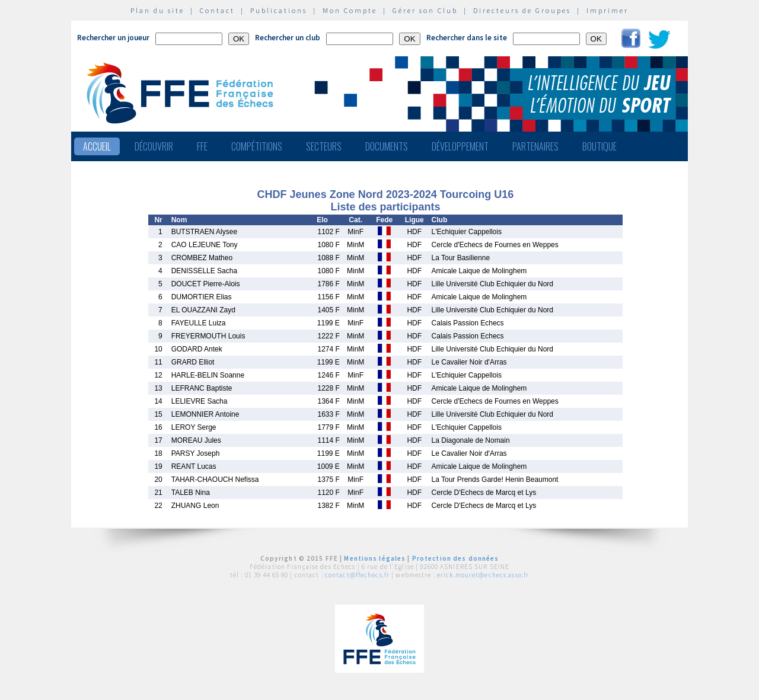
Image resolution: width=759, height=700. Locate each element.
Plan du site (157, 10)
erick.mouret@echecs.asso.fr (483, 575)
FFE (202, 146)
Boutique (599, 146)
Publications (279, 10)
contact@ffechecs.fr (357, 575)
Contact (217, 10)
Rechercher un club (288, 38)
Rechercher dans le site (467, 38)
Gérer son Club (425, 10)
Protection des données (456, 558)
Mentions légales (375, 558)
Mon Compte (350, 10)
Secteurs (324, 146)
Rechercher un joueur (113, 38)
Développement (460, 146)
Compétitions (257, 146)
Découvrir (154, 146)
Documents (387, 146)
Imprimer (607, 10)
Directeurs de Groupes (522, 10)
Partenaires (535, 146)
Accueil (97, 146)
